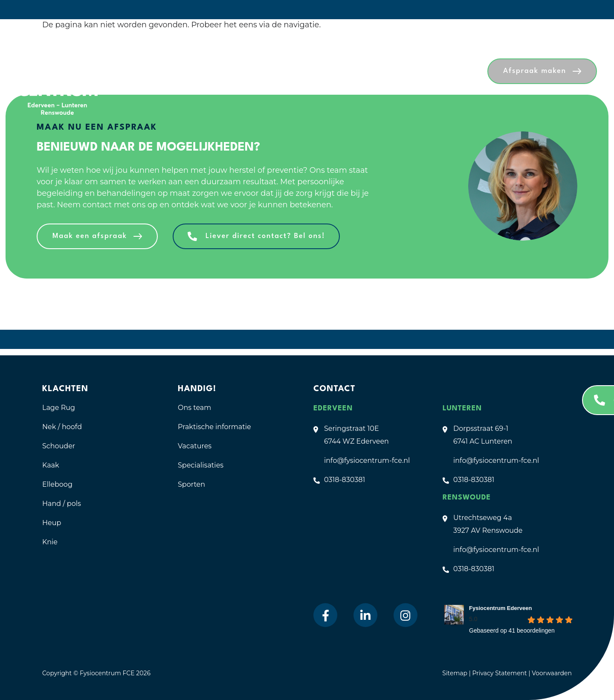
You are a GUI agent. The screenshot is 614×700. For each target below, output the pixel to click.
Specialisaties (201, 465)
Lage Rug (59, 408)
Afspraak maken (535, 71)
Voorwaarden (552, 673)
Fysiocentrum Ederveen (500, 608)
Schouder (59, 446)
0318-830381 (345, 480)
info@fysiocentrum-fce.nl (367, 460)
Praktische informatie (214, 427)
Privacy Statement (500, 673)
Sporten (191, 484)
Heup (52, 523)
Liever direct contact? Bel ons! (265, 236)
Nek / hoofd (62, 427)
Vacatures (195, 446)
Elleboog (57, 484)
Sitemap (455, 673)
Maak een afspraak (90, 236)
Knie (50, 542)
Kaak (51, 465)
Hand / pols (62, 504)
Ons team (194, 408)
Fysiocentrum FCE (107, 673)
